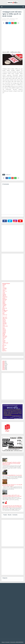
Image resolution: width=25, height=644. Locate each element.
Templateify (7, 642)
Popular (5, 515)
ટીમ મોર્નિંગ (4, 305)
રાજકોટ (4, 338)
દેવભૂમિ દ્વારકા (6, 20)
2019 (3, 369)
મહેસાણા (4, 333)
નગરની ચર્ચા (5, 315)
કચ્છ (3, 287)
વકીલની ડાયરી (5, 343)
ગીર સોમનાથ (5, 297)
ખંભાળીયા (4, 295)
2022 (3, 365)
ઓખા (3, 286)
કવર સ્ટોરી (4, 289)
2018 (3, 370)
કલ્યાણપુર (4, 288)
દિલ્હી (3, 309)
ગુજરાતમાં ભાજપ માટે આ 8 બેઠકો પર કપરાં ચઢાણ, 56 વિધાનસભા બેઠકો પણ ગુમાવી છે (12, 485)
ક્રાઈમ (4, 294)
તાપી (3, 307)
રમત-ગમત (4, 337)
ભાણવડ (4, 328)
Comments (15, 515)
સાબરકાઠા (4, 345)
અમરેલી (4, 285)
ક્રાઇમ (4, 292)
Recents (10, 515)
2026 (3, 361)
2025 (3, 362)
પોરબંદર (4, 319)
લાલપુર (4, 342)
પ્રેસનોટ (4, 322)
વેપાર (3, 344)
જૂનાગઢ (4, 303)
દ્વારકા (4, 313)
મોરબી (4, 335)
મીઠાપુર (4, 334)
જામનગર (4, 300)
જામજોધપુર (5, 299)
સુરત (3, 347)
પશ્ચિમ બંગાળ (5, 318)
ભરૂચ (4, 327)
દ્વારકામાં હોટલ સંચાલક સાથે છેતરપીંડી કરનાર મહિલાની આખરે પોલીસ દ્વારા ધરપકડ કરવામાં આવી (12, 496)
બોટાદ (4, 325)
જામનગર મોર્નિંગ (6, 19)
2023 (3, 364)
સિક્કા (3, 346)
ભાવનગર (4, 329)
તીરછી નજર (5, 308)
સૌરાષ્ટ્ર (4, 350)
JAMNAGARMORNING (19, 642)
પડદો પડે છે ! (5, 317)
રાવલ (3, 340)
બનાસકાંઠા (4, 323)
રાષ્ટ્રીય (4, 341)
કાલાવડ (4, 290)
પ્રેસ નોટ (4, 320)
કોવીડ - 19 (4, 291)
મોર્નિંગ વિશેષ (5, 336)
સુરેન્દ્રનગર (5, 349)
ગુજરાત (4, 298)
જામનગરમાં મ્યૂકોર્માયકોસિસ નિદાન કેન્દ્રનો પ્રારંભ (12, 475)
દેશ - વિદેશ (4, 312)
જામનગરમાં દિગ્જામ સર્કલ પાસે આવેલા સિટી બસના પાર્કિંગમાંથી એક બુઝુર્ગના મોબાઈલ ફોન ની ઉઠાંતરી (12, 506)
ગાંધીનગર (4, 296)
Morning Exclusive (6, 284)
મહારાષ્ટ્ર (4, 332)
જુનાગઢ (4, 301)
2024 (3, 363)
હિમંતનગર (4, 351)
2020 (3, 368)
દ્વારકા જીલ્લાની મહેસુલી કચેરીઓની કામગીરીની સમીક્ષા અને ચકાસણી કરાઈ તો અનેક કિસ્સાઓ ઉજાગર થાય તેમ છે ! (11, 464)
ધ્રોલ (3, 314)
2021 (3, 366)
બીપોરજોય (4, 324)
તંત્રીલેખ (4, 306)
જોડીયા (4, 304)
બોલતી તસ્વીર (5, 326)
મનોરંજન (4, 331)
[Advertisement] (12, 38)
